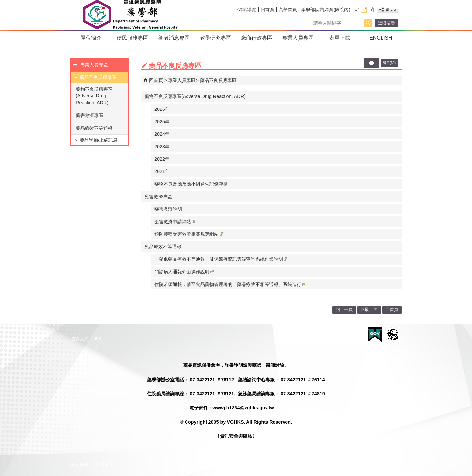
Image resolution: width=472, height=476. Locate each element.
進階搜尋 (386, 23)
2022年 (162, 159)
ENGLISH (381, 38)
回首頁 (267, 10)
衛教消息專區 (174, 38)
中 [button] (364, 10)
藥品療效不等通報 (94, 128)
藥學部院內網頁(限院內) (326, 10)
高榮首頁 (288, 10)
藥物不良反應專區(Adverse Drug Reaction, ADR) (94, 96)
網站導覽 (247, 10)
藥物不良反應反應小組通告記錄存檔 (191, 184)
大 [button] (371, 10)
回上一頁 (344, 310)
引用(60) (389, 63)
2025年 (162, 122)
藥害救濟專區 (89, 115)
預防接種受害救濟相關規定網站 (189, 234)
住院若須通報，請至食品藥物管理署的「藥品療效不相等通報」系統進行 (230, 284)
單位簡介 (91, 38)
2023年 (162, 147)
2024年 (162, 134)
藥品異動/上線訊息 (99, 140)
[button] (368, 23)
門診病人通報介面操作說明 (184, 272)
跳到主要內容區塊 (3, 3)
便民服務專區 (132, 38)
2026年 (162, 109)
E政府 (375, 335)
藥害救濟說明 (168, 209)
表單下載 (340, 38)
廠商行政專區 (257, 38)
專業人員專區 (298, 38)
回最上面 (369, 310)
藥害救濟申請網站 (175, 222)
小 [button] (356, 10)
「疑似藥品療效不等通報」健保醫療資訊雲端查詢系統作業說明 (221, 259)
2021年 (162, 171)
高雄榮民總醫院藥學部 (131, 15)
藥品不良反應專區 (98, 77)
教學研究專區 (215, 38)
